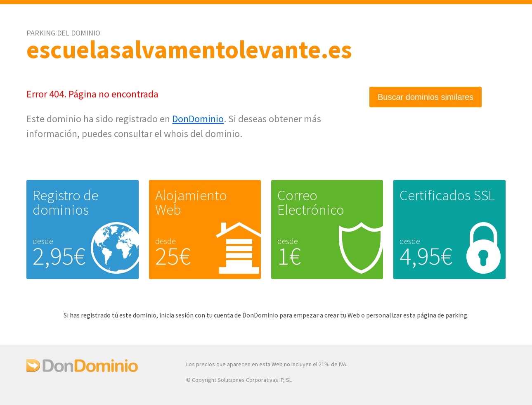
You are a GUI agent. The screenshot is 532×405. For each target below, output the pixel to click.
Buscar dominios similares (426, 97)
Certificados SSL (447, 195)
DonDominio (198, 119)
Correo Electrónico (311, 202)
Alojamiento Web (191, 202)
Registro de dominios (65, 202)
